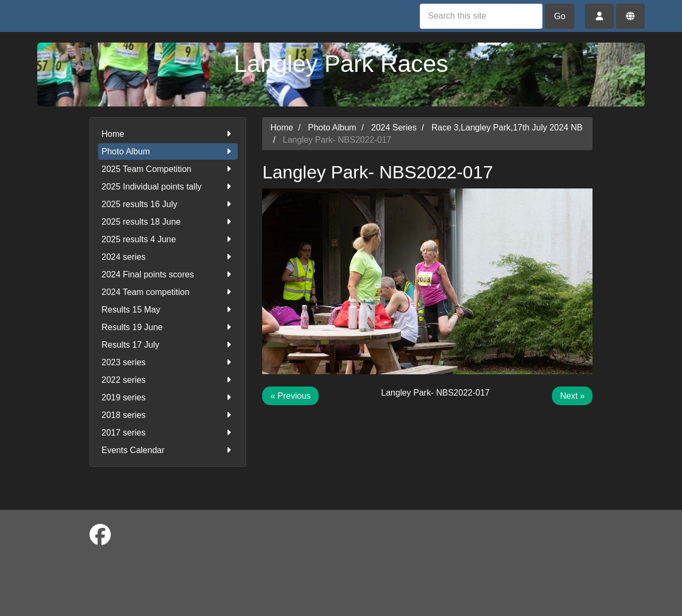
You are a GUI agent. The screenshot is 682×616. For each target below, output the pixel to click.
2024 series (168, 257)
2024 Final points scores (168, 274)
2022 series (168, 380)
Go (560, 16)
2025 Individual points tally (168, 187)
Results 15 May (168, 310)
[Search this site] (481, 16)
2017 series (168, 433)
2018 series (168, 415)
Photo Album (168, 151)
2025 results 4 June (168, 239)
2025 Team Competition (168, 169)
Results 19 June (168, 327)
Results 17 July (168, 345)
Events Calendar (168, 450)
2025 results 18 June (168, 222)
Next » (572, 396)
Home (168, 134)
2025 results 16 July (168, 204)
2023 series (168, 362)
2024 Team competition (168, 292)
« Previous (290, 396)
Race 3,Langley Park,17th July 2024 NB (507, 128)
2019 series (168, 397)
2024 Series (394, 128)
